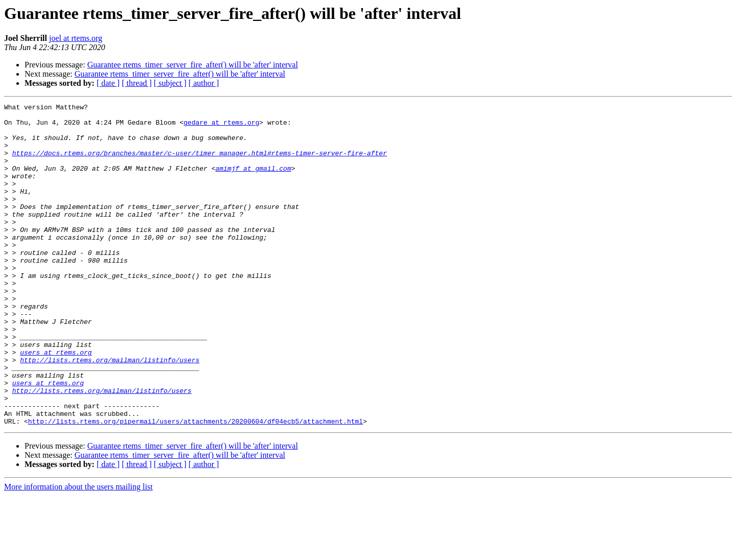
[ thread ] (137, 83)
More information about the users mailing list (78, 551)
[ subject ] (170, 83)
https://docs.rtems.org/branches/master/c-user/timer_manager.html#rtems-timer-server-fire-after (200, 164)
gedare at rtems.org (221, 127)
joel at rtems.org (76, 38)
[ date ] (108, 83)
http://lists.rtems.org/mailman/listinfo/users (110, 412)
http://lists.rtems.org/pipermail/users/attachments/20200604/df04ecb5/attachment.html (195, 485)
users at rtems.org (56, 403)
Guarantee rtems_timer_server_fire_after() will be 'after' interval (193, 65)
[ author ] (204, 83)
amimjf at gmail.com (253, 182)
